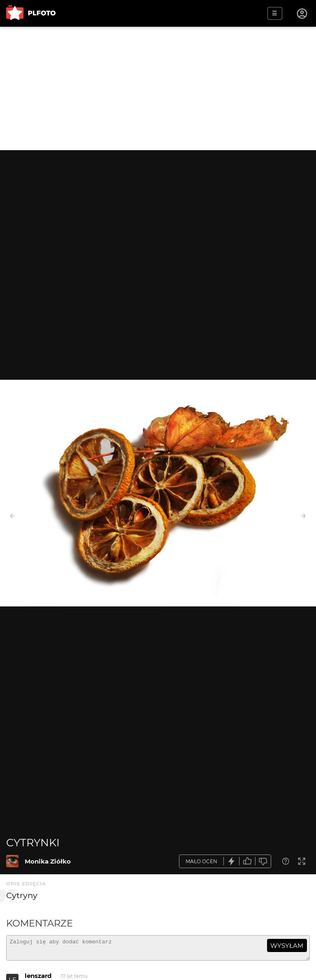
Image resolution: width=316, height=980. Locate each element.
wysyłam (287, 946)
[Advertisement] (158, 88)
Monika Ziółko (48, 861)
